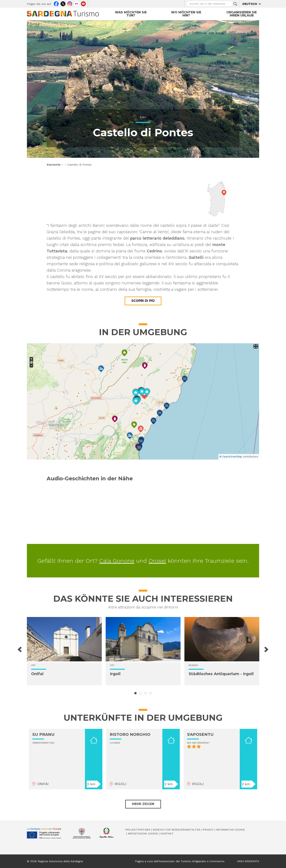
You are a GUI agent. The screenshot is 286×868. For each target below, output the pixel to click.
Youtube (83, 3)
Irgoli (115, 674)
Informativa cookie (230, 830)
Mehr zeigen (143, 804)
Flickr (77, 3)
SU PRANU (43, 734)
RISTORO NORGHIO (130, 734)
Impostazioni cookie (143, 833)
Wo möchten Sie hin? (186, 14)
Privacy (208, 830)
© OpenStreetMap (231, 457)
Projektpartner (138, 830)
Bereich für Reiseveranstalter (176, 830)
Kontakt (167, 833)
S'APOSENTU (200, 734)
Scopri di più (143, 301)
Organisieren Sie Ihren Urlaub (242, 14)
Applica (235, 4)
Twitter (63, 3)
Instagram (70, 3)
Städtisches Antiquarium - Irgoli (221, 674)
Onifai (37, 674)
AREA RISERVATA (248, 861)
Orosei (157, 561)
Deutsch (250, 4)
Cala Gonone (117, 561)
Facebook (56, 3)
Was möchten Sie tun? (131, 14)
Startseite (54, 165)
